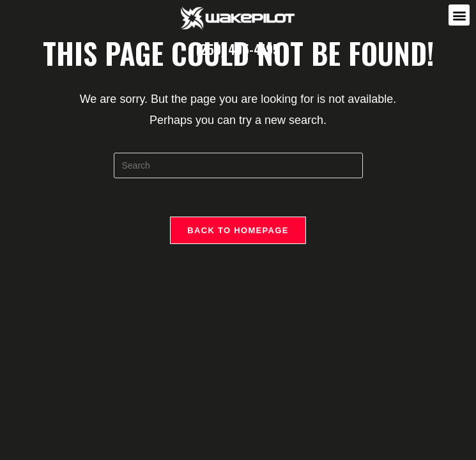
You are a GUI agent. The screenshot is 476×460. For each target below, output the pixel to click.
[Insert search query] (238, 165)
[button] (459, 15)
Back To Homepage (238, 230)
